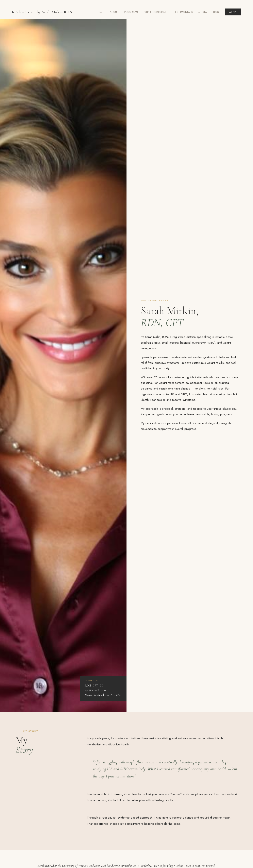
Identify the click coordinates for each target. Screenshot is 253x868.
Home (101, 12)
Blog (216, 12)
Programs (132, 12)
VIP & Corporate (156, 12)
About (114, 12)
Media (203, 12)
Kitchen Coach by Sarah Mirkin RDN (42, 12)
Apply (233, 12)
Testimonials (183, 12)
